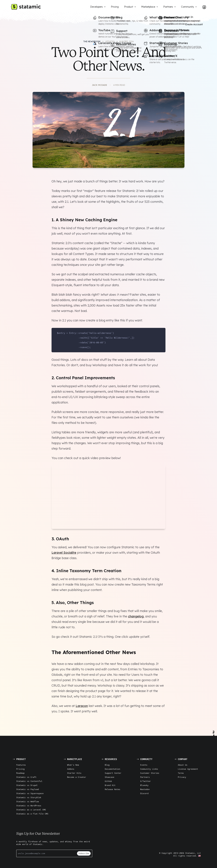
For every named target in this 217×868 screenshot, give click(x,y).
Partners (145, 777)
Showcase (110, 777)
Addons (71, 769)
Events (144, 765)
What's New (73, 765)
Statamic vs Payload (28, 789)
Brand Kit (110, 785)
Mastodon (145, 789)
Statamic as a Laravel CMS (31, 810)
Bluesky (144, 785)
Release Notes (112, 789)
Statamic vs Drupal (27, 785)
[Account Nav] (203, 7)
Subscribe (84, 853)
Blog (107, 765)
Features (21, 765)
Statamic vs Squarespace (30, 793)
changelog (136, 616)
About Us (183, 765)
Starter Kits (74, 773)
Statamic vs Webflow (28, 801)
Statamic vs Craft (26, 777)
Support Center (113, 773)
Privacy (182, 777)
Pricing (20, 769)
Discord (144, 793)
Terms (181, 773)
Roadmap (20, 773)
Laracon (82, 706)
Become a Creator (77, 777)
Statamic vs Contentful (29, 781)
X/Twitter (146, 781)
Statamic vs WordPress (29, 806)
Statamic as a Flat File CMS (32, 814)
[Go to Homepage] (26, 7)
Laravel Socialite (64, 553)
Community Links (149, 769)
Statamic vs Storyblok (29, 797)
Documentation (112, 769)
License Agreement (188, 769)
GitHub (108, 781)
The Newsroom (92, 41)
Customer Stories (150, 773)
